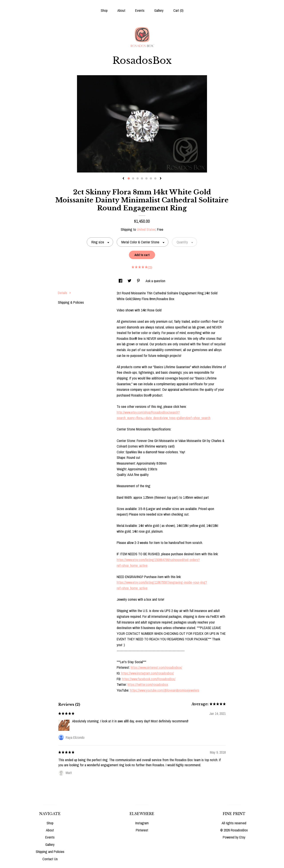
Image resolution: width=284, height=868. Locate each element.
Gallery (159, 10)
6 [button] (151, 178)
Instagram (142, 823)
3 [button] (138, 178)
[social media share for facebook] (121, 281)
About (121, 10)
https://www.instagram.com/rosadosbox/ (148, 673)
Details (64, 293)
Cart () (178, 10)
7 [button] (155, 178)
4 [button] (142, 178)
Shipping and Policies (50, 852)
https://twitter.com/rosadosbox (148, 684)
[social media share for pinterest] (139, 281)
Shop (104, 10)
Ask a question (155, 281)
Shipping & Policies (71, 302)
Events (140, 10)
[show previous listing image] (123, 179)
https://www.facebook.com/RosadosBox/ (149, 679)
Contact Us (50, 859)
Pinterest (142, 830)
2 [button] (133, 178)
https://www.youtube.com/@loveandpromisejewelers (165, 690)
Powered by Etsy (234, 837)
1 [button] (129, 178)
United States (146, 229)
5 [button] (146, 178)
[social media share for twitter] (130, 281)
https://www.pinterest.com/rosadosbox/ (156, 667)
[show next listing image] (161, 179)
